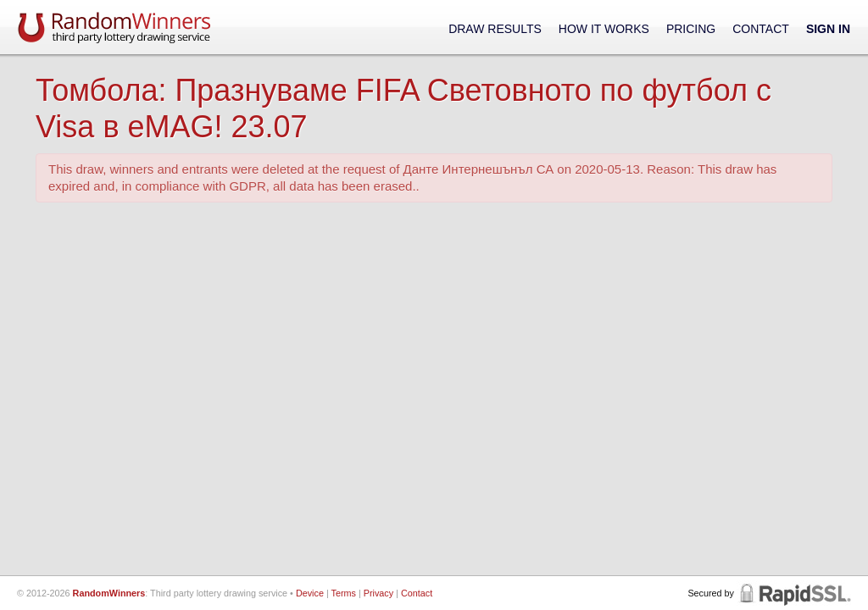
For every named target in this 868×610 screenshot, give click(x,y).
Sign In (828, 29)
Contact (761, 29)
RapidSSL (794, 593)
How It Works (604, 29)
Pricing (691, 29)
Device (310, 593)
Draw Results (495, 29)
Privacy (378, 593)
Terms (344, 593)
